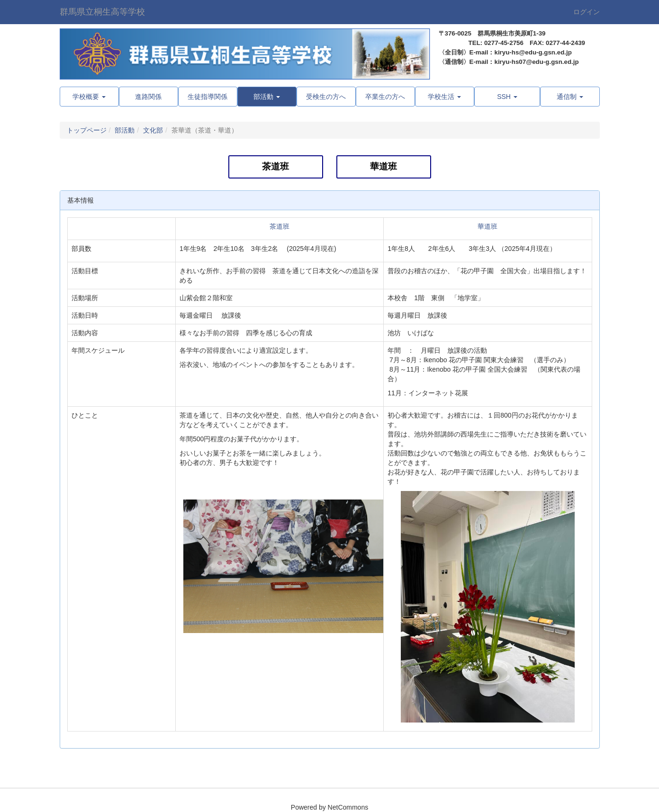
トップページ (87, 130)
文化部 (153, 130)
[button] (267, 97)
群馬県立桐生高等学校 (102, 12)
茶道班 (275, 166)
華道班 (384, 166)
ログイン (587, 12)
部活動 (125, 130)
